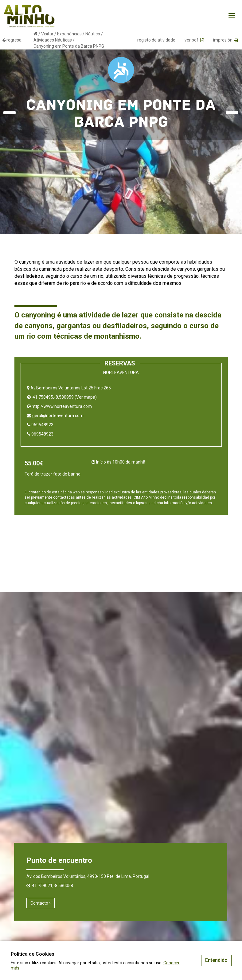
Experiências (69, 34)
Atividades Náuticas (53, 40)
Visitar (47, 34)
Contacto (41, 903)
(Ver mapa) (86, 397)
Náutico (93, 34)
